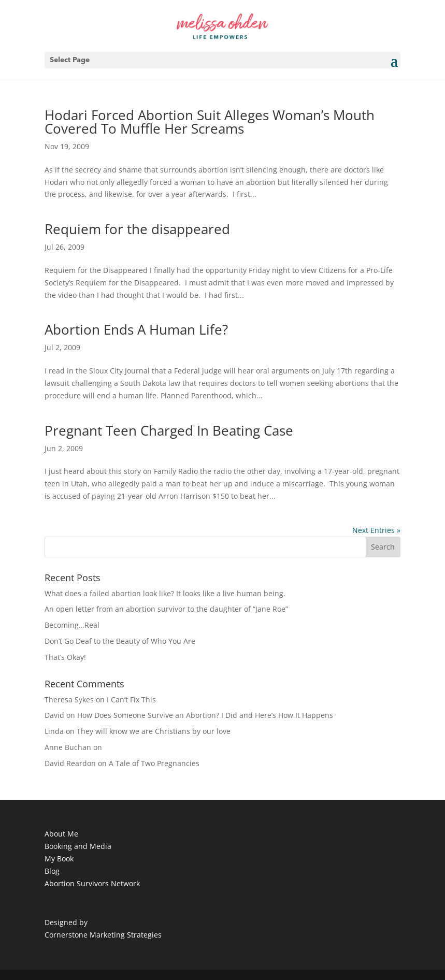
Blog (52, 871)
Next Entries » (376, 530)
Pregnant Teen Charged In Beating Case (169, 430)
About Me (61, 834)
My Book (59, 859)
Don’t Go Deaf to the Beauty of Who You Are (120, 641)
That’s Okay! (65, 657)
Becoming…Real (72, 625)
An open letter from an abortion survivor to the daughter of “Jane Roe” (166, 609)
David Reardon (70, 763)
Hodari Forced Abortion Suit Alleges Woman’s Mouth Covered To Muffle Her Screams (210, 122)
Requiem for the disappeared (137, 229)
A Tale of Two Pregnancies (154, 763)
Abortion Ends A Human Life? (136, 329)
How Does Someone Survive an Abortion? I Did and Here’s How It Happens (205, 715)
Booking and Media (78, 846)
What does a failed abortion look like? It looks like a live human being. (165, 593)
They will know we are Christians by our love (154, 731)
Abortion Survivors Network (92, 883)
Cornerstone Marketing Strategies (103, 935)
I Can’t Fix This (131, 700)
